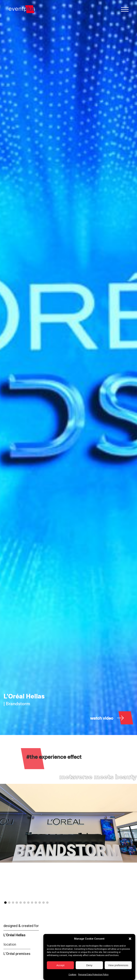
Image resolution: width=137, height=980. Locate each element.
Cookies (72, 975)
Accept (60, 965)
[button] (130, 939)
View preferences (118, 965)
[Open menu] (125, 9)
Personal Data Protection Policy (93, 975)
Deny (89, 965)
